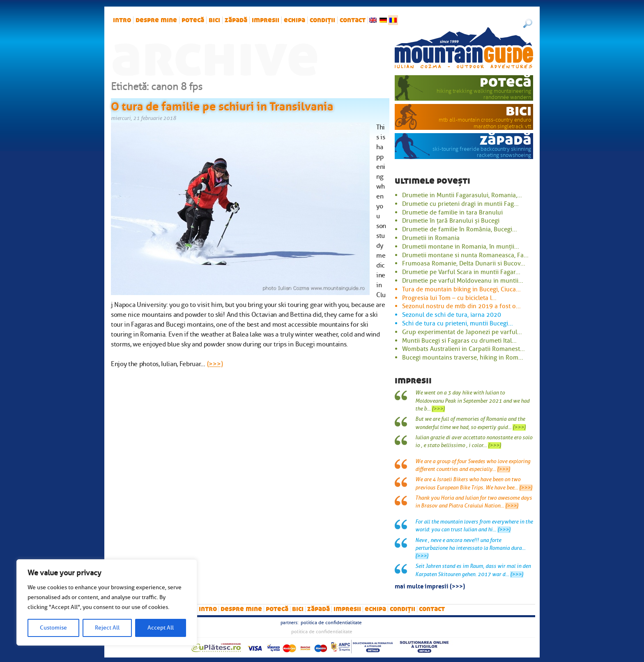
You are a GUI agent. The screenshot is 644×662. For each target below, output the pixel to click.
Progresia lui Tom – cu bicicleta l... (449, 298)
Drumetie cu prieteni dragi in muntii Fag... (460, 204)
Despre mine (156, 20)
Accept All (161, 628)
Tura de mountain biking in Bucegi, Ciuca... (461, 289)
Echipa (294, 20)
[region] (107, 602)
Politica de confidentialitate (331, 623)
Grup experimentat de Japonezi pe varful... (462, 332)
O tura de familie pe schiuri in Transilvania (222, 105)
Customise (53, 628)
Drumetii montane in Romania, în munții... (461, 247)
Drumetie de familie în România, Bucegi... (460, 229)
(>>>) (215, 364)
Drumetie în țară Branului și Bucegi (451, 221)
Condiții (322, 20)
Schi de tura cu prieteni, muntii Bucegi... (458, 323)
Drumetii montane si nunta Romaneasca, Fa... (465, 255)
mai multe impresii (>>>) (430, 586)
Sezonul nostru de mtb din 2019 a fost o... (461, 306)
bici (214, 20)
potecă (193, 20)
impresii (266, 20)
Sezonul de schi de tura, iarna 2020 (452, 315)
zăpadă (236, 20)
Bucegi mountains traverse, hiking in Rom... (463, 358)
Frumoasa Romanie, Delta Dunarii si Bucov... (464, 263)
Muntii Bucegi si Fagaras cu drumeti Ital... (459, 341)
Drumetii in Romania (431, 238)
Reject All (107, 628)
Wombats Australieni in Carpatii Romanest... (463, 349)
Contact (353, 20)
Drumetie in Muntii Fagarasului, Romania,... (462, 195)
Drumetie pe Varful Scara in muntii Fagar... (461, 272)
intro (122, 20)
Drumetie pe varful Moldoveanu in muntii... (463, 281)
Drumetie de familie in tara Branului (452, 212)
